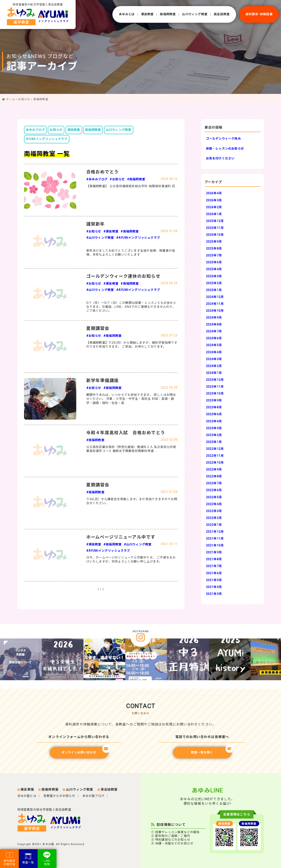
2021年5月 (214, 580)
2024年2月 (214, 366)
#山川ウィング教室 (100, 238)
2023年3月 (214, 428)
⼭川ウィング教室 (195, 14)
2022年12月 (215, 449)
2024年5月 (214, 345)
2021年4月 (214, 587)
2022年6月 (214, 490)
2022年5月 (214, 497)
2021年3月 (214, 594)
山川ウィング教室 (119, 130)
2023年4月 (214, 421)
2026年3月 (214, 200)
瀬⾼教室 (147, 14)
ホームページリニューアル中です (121, 537)
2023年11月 (215, 387)
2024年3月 (214, 359)
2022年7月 (214, 483)
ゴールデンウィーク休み (223, 139)
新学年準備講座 (102, 381)
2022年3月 (214, 511)
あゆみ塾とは (27, 796)
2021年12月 (215, 532)
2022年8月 (214, 476)
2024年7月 (214, 331)
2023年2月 (214, 435)
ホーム (11, 99)
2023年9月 (214, 401)
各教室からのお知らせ (59, 796)
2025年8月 (214, 249)
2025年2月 (214, 283)
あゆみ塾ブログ (93, 796)
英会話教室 (222, 14)
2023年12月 (215, 380)
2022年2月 (214, 518)
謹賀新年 (96, 224)
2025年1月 (214, 290)
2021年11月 (215, 539)
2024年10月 (215, 311)
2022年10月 (215, 463)
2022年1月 (214, 525)
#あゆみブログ (97, 179)
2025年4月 (214, 269)
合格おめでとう (102, 172)
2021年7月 (214, 566)
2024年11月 (215, 304)
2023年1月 (214, 442)
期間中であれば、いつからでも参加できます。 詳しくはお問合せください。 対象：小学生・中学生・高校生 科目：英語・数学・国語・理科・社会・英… (131, 399)
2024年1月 (214, 373)
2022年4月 (214, 504)
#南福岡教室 (136, 179)
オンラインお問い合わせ (85, 751)
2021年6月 (214, 573)
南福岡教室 (168, 14)
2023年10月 (215, 394)
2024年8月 (214, 325)
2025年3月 (214, 276)
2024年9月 (214, 318)
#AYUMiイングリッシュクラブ (138, 238)
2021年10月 (215, 546)
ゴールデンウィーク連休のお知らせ (123, 276)
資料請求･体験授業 (259, 14)
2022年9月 (214, 470)
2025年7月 (214, 255)
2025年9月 (214, 242)
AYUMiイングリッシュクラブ (47, 139)
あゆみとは (127, 14)
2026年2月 (214, 207)
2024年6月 (214, 338)
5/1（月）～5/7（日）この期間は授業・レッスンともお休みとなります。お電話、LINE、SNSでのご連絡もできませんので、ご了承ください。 (131, 307)
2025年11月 (215, 228)
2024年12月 (215, 297)
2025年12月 (215, 221)
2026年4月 (214, 193)
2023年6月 (214, 414)
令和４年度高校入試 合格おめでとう (126, 433)
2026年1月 (214, 214)
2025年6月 (214, 262)
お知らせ (24, 99)
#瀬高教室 (111, 232)
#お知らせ (117, 179)
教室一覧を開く (211, 751)
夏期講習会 (98, 328)
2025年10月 (215, 235)
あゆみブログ (35, 130)
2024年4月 (214, 352)
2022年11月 (215, 456)
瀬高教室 (74, 130)
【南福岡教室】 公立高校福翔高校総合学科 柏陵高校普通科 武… (132, 186)
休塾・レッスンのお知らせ (225, 149)
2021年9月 (214, 552)
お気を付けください (220, 158)
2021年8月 (214, 559)
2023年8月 (214, 407)
